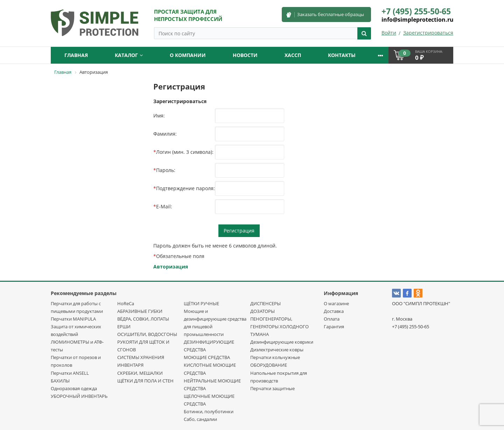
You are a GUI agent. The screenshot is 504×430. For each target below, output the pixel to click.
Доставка (334, 311)
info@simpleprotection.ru (418, 20)
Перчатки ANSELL (70, 373)
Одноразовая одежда (74, 388)
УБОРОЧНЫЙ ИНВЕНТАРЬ (79, 396)
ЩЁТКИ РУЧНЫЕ (201, 303)
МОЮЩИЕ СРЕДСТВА (207, 357)
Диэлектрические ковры (277, 350)
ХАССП (293, 55)
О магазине (336, 303)
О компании (188, 55)
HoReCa (126, 303)
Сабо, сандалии (200, 419)
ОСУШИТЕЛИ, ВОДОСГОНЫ (147, 334)
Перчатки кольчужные (275, 357)
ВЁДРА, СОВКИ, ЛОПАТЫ (143, 319)
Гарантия (334, 327)
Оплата (332, 319)
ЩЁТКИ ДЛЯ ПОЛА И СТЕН (145, 381)
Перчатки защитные (272, 388)
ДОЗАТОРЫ (262, 311)
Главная (76, 55)
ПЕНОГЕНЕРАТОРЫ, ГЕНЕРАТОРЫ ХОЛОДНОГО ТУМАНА (279, 327)
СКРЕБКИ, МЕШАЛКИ (140, 373)
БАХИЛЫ (60, 381)
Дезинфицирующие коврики (282, 342)
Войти (389, 33)
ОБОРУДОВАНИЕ (269, 365)
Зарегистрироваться (428, 33)
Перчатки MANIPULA (73, 319)
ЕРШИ (124, 327)
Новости (245, 55)
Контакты (342, 55)
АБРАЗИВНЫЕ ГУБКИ (140, 311)
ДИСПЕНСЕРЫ (265, 303)
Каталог (129, 55)
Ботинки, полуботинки (209, 411)
